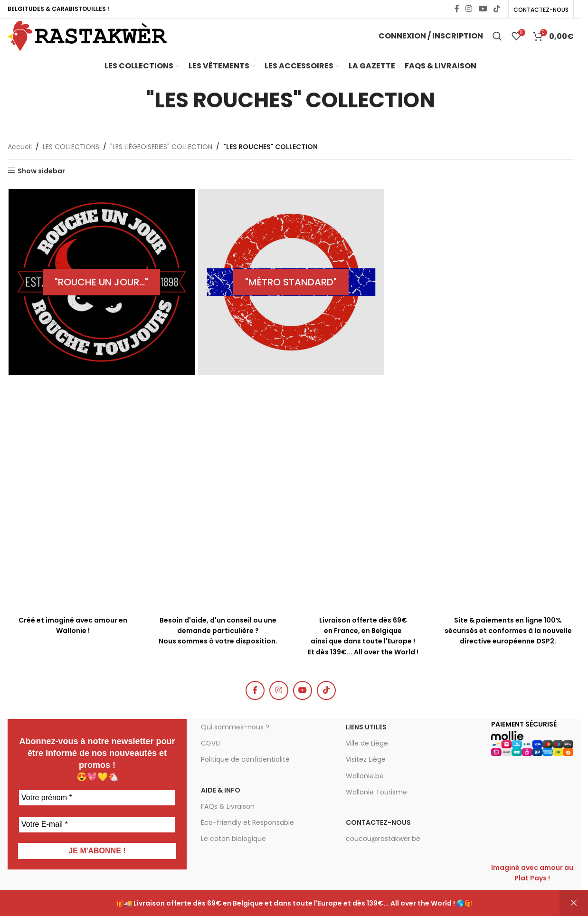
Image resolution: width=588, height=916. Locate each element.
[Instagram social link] (469, 10)
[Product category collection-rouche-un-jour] (101, 298)
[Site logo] (103, 44)
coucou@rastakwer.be (383, 855)
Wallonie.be (365, 792)
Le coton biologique (233, 855)
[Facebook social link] (457, 10)
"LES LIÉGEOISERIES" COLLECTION (161, 163)
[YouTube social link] (483, 10)
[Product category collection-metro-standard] (290, 298)
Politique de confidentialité (245, 775)
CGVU (210, 759)
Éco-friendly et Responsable (247, 839)
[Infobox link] (218, 608)
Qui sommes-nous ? (235, 743)
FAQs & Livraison (228, 822)
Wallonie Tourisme (376, 808)
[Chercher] (497, 45)
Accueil (20, 163)
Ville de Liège (367, 759)
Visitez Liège (366, 775)
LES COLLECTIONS (71, 163)
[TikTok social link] (497, 10)
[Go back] (134, 116)
